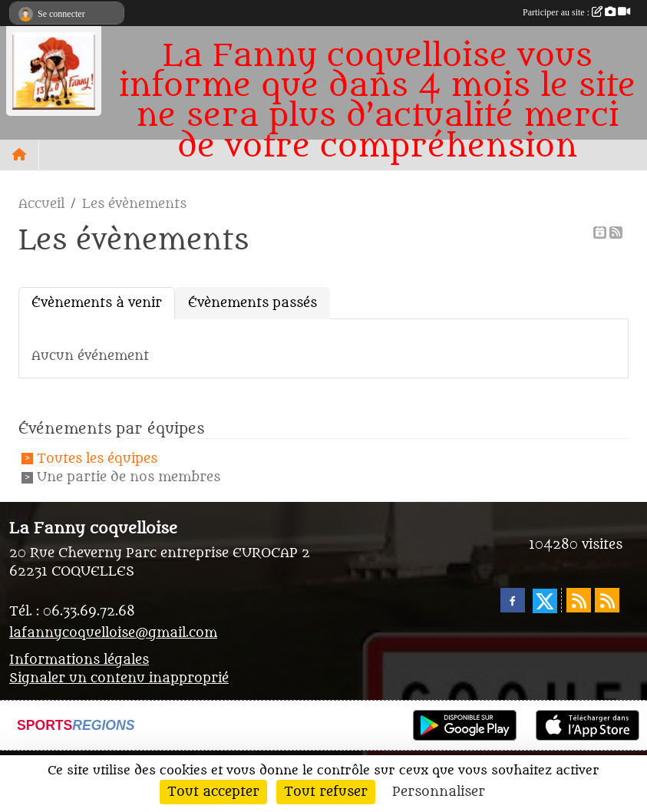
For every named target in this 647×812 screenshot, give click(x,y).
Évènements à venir (97, 303)
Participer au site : (576, 12)
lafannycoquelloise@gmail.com (113, 633)
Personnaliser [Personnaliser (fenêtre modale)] (439, 792)
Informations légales (79, 660)
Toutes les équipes (97, 459)
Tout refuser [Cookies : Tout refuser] (326, 792)
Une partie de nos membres (129, 477)
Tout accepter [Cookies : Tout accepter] (213, 792)
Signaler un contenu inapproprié (119, 678)
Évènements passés (253, 303)
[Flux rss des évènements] (607, 600)
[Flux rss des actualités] (579, 600)
